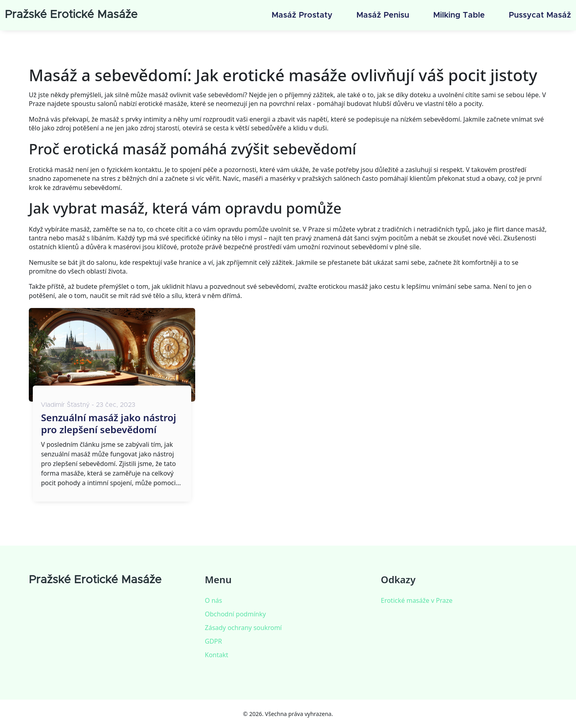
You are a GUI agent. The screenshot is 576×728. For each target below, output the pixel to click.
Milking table (459, 15)
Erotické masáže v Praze (417, 600)
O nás (213, 600)
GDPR (213, 641)
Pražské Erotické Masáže (71, 15)
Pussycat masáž (540, 15)
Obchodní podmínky (235, 614)
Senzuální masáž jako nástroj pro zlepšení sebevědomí (108, 424)
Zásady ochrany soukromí (243, 628)
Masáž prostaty (302, 15)
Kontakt (217, 655)
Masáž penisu (383, 15)
